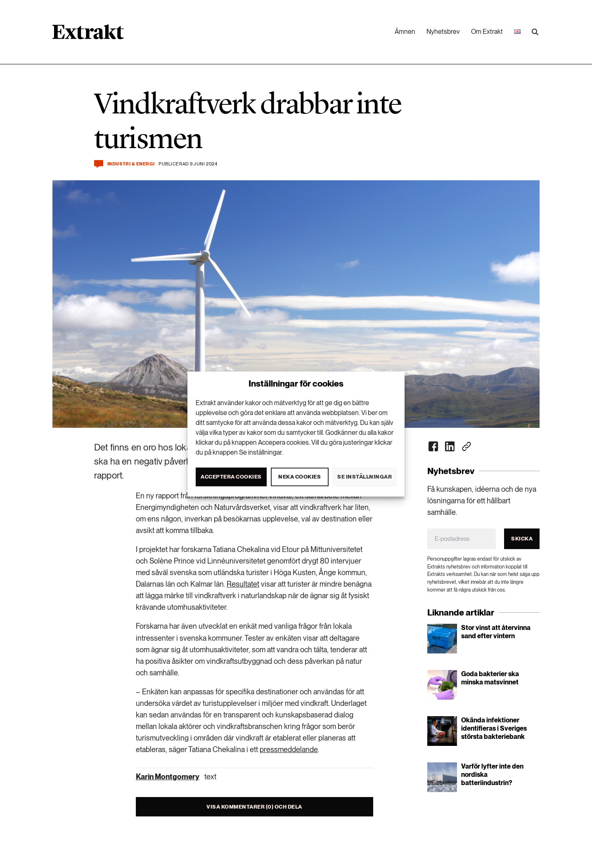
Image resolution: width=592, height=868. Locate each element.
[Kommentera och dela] (99, 164)
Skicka (522, 539)
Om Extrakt (487, 32)
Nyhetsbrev (443, 32)
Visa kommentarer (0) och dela (254, 807)
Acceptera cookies (231, 477)
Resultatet (243, 584)
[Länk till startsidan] (88, 35)
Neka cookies (300, 477)
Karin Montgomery (168, 777)
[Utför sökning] (535, 32)
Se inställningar (365, 477)
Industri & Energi (131, 164)
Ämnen (405, 32)
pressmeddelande (289, 749)
